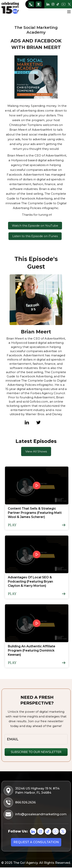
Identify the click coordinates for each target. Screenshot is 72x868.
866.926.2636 (31, 4)
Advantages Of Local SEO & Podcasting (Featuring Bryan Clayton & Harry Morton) (30, 582)
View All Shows (36, 451)
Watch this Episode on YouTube (35, 226)
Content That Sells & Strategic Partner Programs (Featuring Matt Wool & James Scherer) (35, 513)
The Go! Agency (26, 863)
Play (12, 525)
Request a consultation (36, 842)
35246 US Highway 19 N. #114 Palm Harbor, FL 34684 (32, 791)
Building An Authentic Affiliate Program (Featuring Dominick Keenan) (32, 650)
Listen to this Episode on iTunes (35, 236)
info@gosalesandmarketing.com (38, 4)
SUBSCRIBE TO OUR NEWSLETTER (36, 752)
